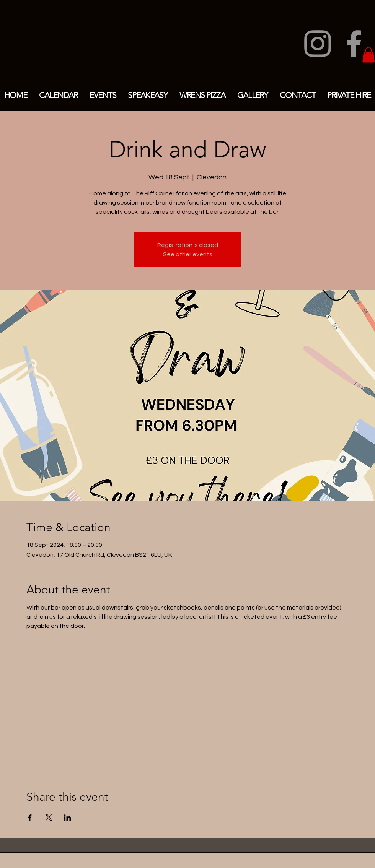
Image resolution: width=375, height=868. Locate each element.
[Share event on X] (49, 818)
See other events (188, 254)
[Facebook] (354, 44)
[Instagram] (318, 44)
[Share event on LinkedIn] (68, 818)
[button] (368, 55)
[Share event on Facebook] (30, 818)
